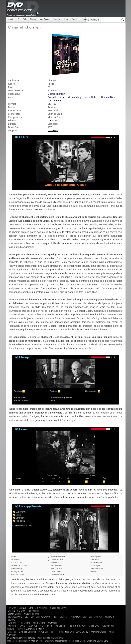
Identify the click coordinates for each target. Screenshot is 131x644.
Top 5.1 (72, 626)
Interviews (12, 626)
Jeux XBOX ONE (15, 617)
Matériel (75, 19)
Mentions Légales (99, 632)
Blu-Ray (11, 611)
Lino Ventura (54, 100)
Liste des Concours (28, 632)
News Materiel (39, 623)
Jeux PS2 (87, 617)
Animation (43, 608)
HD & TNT (12, 623)
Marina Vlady (75, 97)
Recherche (95, 19)
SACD (22, 626)
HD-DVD (21, 611)
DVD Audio (34, 626)
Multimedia (53, 623)
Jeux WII (98, 617)
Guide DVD (94, 626)
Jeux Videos (44, 19)
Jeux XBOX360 (43, 617)
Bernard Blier (108, 97)
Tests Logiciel (59, 626)
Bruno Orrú (49, 641)
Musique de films (32, 614)
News (66, 19)
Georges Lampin (56, 94)
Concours (56, 19)
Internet (41, 629)
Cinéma (33, 19)
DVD (25, 19)
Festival (20, 629)
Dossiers (46, 626)
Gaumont (53, 120)
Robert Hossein (56, 97)
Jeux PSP (12, 620)
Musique (22, 608)
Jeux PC (64, 617)
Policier (52, 84)
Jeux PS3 (29, 617)
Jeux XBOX (75, 617)
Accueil (10, 19)
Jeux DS (108, 617)
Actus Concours (46, 632)
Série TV (32, 608)
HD (18, 19)
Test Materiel (33, 611)
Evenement (30, 629)
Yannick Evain (24, 641)
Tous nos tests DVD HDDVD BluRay (72, 632)
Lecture (82, 626)
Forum (84, 19)
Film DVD (12, 608)
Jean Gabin (91, 97)
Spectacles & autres (59, 608)
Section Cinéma (15, 614)
